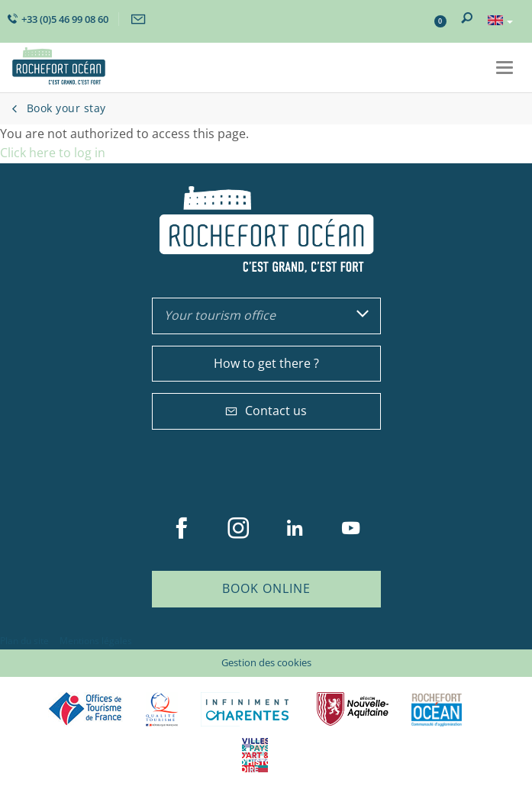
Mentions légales (96, 641)
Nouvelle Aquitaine (353, 709)
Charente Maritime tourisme (247, 709)
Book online (266, 588)
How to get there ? (266, 363)
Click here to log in (53, 153)
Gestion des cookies (266, 662)
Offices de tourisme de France (85, 709)
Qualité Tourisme (162, 709)
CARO (437, 709)
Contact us (266, 411)
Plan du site (24, 641)
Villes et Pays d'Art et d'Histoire (255, 755)
